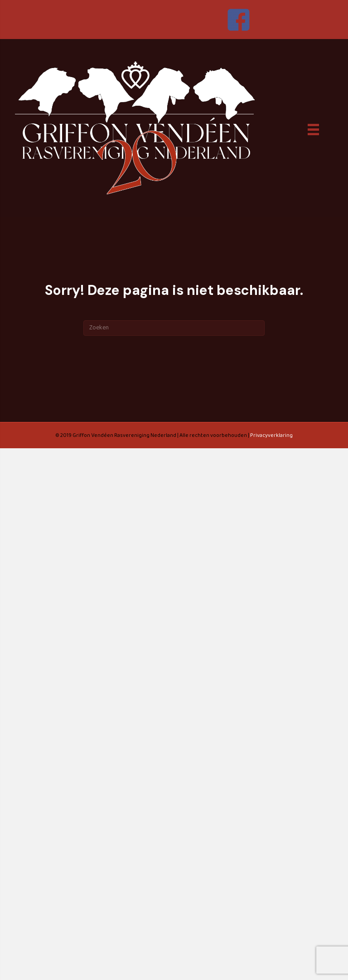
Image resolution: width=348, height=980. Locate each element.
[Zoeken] (174, 328)
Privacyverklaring (271, 435)
